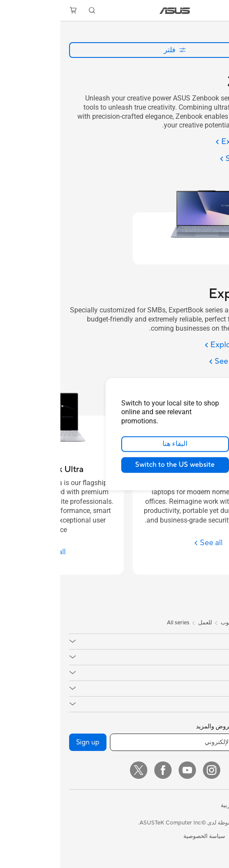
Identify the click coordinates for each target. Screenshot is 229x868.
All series (118, 623)
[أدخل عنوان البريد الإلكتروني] (135, 742)
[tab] (218, 584)
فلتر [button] (114, 50)
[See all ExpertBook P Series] (146, 543)
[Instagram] (151, 770)
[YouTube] (127, 770)
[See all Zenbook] (190, 159)
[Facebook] (103, 770)
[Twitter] (78, 770)
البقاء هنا (114, 444)
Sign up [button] (27, 742)
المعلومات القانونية (198, 836)
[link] (114, 11)
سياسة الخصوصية (144, 836)
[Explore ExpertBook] (183, 345)
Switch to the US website (114, 465)
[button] (216, 10)
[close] (174, 388)
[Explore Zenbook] (188, 142)
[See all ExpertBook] (185, 362)
